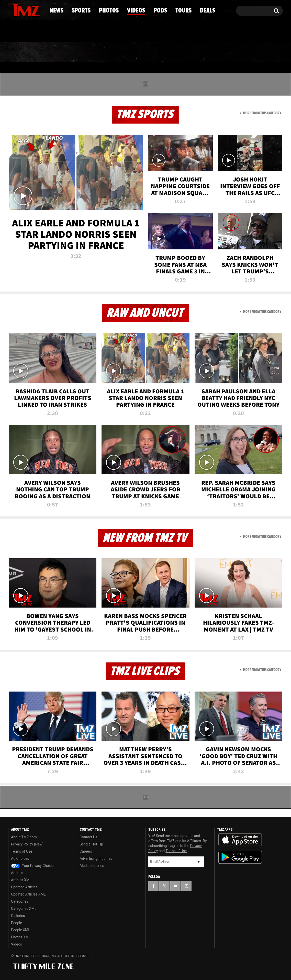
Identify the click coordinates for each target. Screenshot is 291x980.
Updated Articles (24, 887)
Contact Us (89, 837)
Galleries (18, 916)
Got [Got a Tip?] (24, 31)
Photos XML (21, 937)
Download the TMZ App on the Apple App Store (240, 840)
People (16, 923)
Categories (20, 901)
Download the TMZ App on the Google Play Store (240, 857)
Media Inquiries (92, 866)
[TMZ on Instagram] (39, 9)
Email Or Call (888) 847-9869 (67, 32)
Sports (60, 52)
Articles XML (21, 880)
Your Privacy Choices (33, 866)
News (21, 52)
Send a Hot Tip (91, 844)
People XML (21, 930)
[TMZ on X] (20, 10)
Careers (86, 851)
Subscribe (199, 862)
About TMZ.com (24, 837)
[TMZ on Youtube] (29, 9)
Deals (261, 52)
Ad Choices (20, 858)
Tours (222, 52)
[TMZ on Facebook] (12, 10)
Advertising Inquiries (96, 858)
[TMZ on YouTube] (175, 886)
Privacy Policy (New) (27, 844)
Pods (185, 52)
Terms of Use (22, 851)
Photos (104, 52)
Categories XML (24, 909)
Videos (147, 52)
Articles (17, 873)
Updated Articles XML (28, 894)
